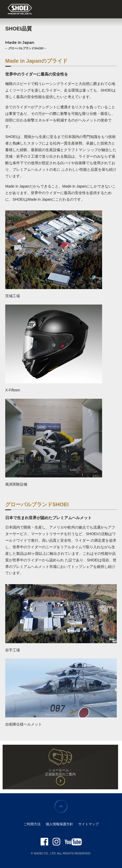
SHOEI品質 (19, 29)
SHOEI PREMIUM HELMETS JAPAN (20, 9)
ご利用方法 (32, 824)
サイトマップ (88, 824)
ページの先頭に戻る (61, 806)
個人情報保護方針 (59, 824)
